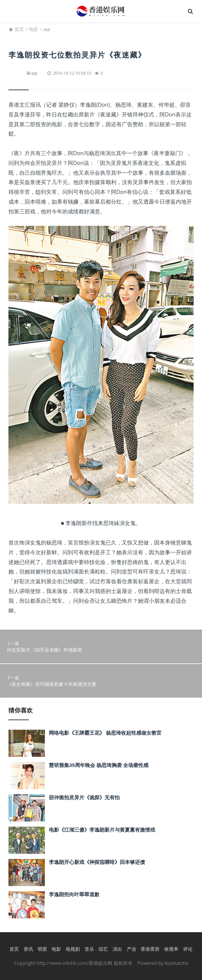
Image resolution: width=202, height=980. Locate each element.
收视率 (171, 949)
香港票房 (150, 949)
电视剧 (73, 949)
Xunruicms (176, 963)
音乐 (89, 949)
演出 (117, 949)
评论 (188, 949)
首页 (19, 29)
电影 (34, 29)
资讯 (28, 949)
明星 (42, 949)
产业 (132, 949)
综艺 (103, 949)
